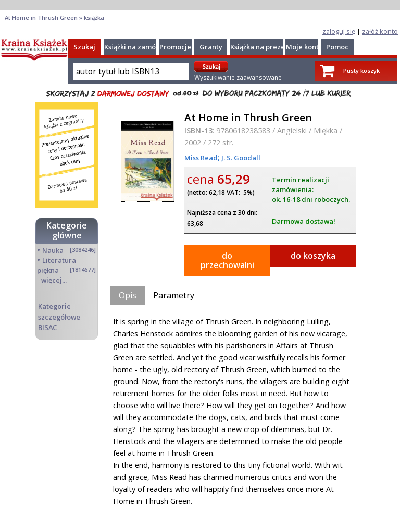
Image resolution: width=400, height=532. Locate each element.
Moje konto (304, 47)
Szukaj (84, 47)
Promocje (175, 47)
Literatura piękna (57, 265)
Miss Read (201, 158)
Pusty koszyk (361, 71)
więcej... (54, 280)
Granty (211, 47)
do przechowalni (227, 260)
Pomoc (337, 47)
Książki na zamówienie (141, 47)
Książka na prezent (261, 47)
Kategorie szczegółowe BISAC (59, 316)
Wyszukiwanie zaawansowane (238, 77)
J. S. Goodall (240, 158)
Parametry (174, 295)
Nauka (53, 250)
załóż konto (380, 31)
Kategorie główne (67, 230)
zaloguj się (339, 31)
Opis (128, 295)
